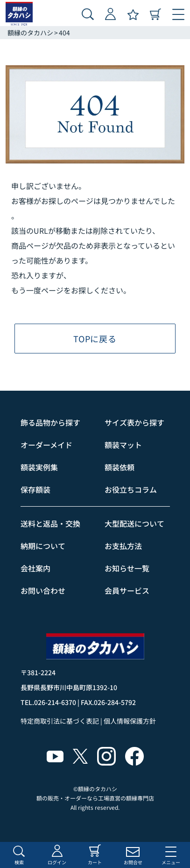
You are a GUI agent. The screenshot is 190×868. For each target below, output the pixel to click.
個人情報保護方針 (130, 721)
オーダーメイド (46, 445)
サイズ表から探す (134, 422)
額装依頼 (120, 467)
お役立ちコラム (131, 489)
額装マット (123, 445)
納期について (43, 546)
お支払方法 (123, 546)
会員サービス (127, 590)
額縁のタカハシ (30, 33)
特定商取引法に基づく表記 (60, 721)
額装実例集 (39, 467)
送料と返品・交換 (50, 523)
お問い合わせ (43, 590)
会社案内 (35, 568)
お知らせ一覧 (127, 568)
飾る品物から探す (50, 422)
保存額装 (35, 489)
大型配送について (134, 523)
